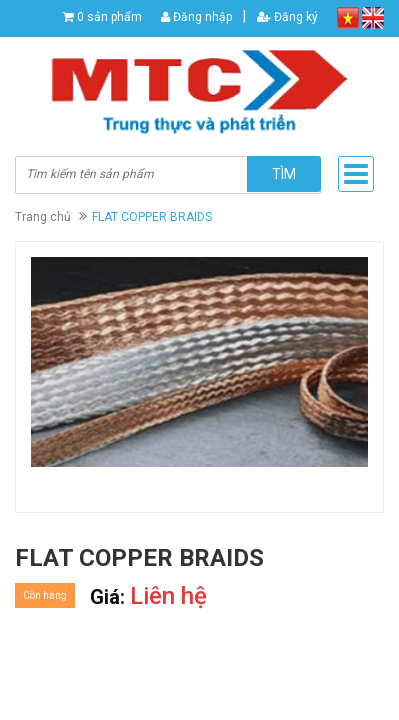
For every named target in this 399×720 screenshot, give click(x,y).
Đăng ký (287, 17)
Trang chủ (43, 217)
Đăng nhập (196, 17)
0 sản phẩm (109, 17)
